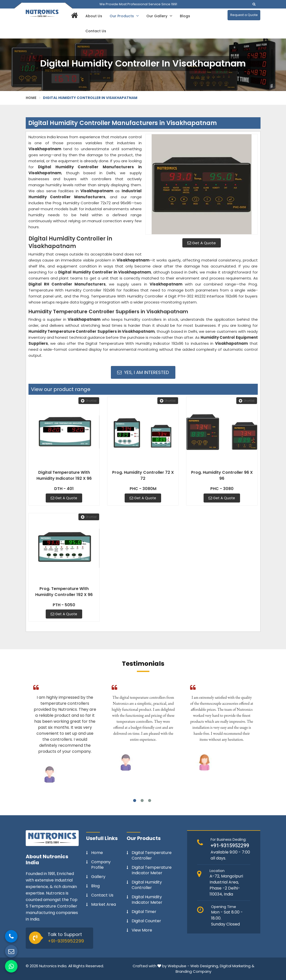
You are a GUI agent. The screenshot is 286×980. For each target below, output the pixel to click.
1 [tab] (135, 800)
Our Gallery (159, 16)
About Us (94, 16)
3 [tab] (150, 800)
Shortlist (89, 401)
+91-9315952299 (66, 941)
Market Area (104, 904)
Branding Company (193, 971)
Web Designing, (205, 966)
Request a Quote (244, 15)
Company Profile (101, 865)
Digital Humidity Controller (147, 885)
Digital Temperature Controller (152, 855)
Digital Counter (146, 921)
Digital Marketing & (237, 966)
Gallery (98, 877)
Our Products (124, 16)
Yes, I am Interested (143, 372)
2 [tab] (142, 800)
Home (31, 98)
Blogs (185, 16)
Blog (95, 886)
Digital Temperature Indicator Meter (152, 870)
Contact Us (96, 31)
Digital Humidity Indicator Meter (147, 900)
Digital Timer (144, 912)
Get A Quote (202, 243)
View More (142, 930)
